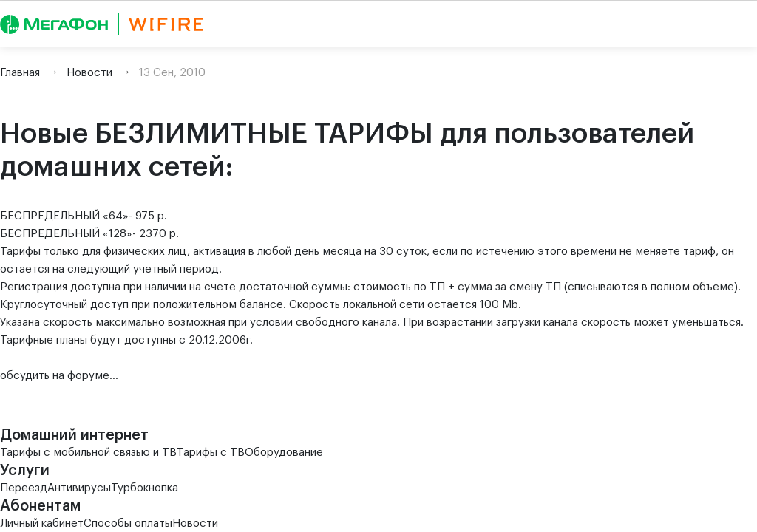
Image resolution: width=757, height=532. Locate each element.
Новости (195, 524)
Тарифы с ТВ (211, 453)
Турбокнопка (145, 488)
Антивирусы (79, 488)
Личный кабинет (42, 524)
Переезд (24, 488)
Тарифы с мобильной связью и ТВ (88, 453)
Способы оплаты (128, 524)
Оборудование (284, 453)
